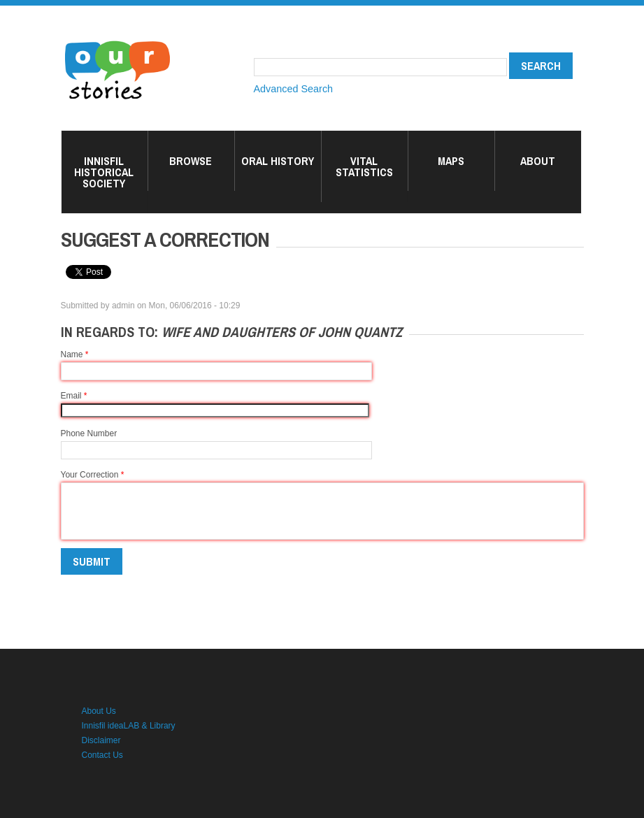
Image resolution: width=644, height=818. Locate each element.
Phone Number (89, 433)
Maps (451, 161)
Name (75, 354)
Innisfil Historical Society (104, 172)
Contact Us (102, 755)
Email (74, 396)
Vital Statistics (364, 166)
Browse (191, 161)
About (538, 161)
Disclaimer (101, 740)
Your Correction (93, 475)
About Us (99, 711)
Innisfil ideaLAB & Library (129, 726)
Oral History (278, 161)
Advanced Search (294, 89)
